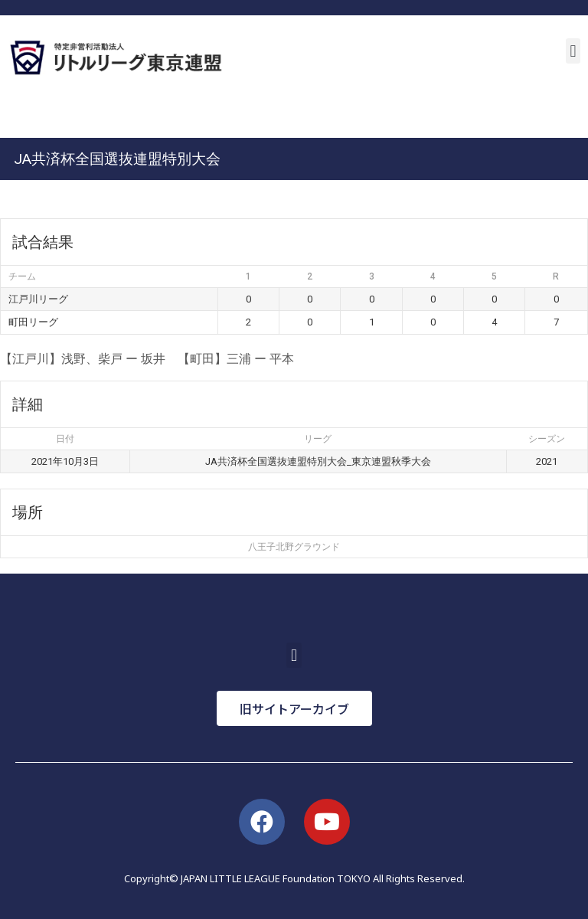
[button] (573, 51)
